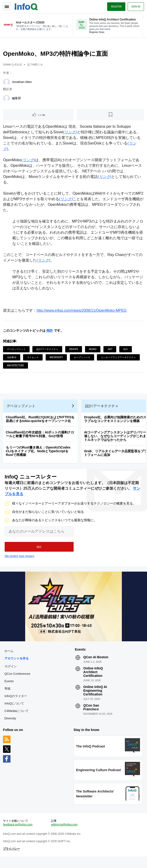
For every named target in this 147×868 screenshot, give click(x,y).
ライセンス (34, 359)
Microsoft (57, 359)
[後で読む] (110, 116)
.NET (111, 350)
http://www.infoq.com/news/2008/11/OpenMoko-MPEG (82, 312)
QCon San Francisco (91, 714)
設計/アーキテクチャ (48, 350)
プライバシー (12, 859)
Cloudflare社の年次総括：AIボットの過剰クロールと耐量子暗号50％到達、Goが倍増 (41, 438)
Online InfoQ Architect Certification (93, 679)
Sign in (135, 7)
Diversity (11, 726)
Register (116, 7)
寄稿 (8, 696)
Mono (94, 350)
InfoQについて (15, 711)
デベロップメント (17, 350)
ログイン (11, 673)
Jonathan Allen (22, 83)
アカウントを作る (17, 666)
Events (10, 688)
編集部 (17, 100)
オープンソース (83, 359)
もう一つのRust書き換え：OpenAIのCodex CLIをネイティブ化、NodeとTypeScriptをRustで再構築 (39, 455)
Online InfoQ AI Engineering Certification (95, 698)
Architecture (16, 367)
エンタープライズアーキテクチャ (119, 359)
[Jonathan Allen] (7, 83)
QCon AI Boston (96, 664)
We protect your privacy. (20, 562)
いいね (42, 116)
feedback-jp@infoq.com (18, 835)
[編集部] (7, 100)
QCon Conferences (18, 681)
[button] (39, 553)
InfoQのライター (16, 703)
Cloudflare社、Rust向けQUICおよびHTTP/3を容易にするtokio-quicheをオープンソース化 (41, 423)
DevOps (74, 350)
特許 (50, 332)
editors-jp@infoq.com (65, 835)
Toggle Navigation (7, 7)
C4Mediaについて (17, 718)
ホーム (10, 658)
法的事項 (12, 359)
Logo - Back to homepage (27, 6)
